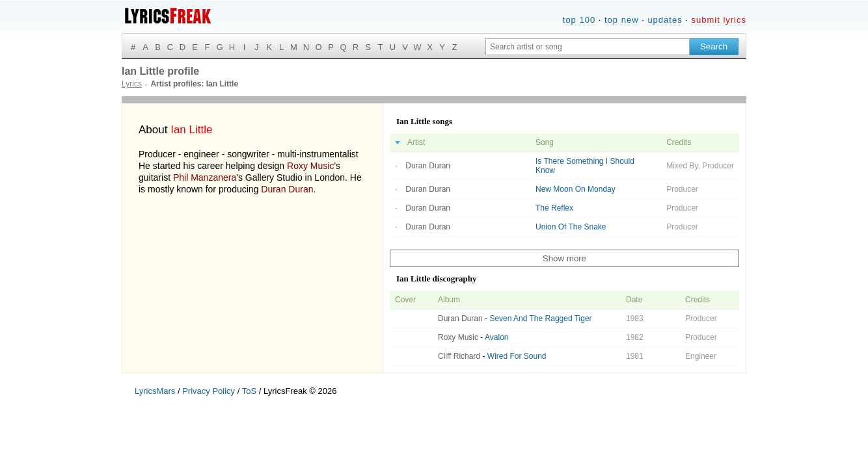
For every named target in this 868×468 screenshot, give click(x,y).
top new (622, 20)
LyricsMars (155, 391)
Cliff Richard (459, 356)
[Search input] (588, 47)
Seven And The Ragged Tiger (540, 318)
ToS (249, 391)
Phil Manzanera (205, 177)
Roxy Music (310, 166)
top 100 (579, 20)
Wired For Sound (517, 356)
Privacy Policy (209, 391)
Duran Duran (287, 189)
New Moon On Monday (576, 189)
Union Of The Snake (571, 227)
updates (665, 20)
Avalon (496, 337)
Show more (564, 258)
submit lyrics (719, 20)
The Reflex (554, 208)
